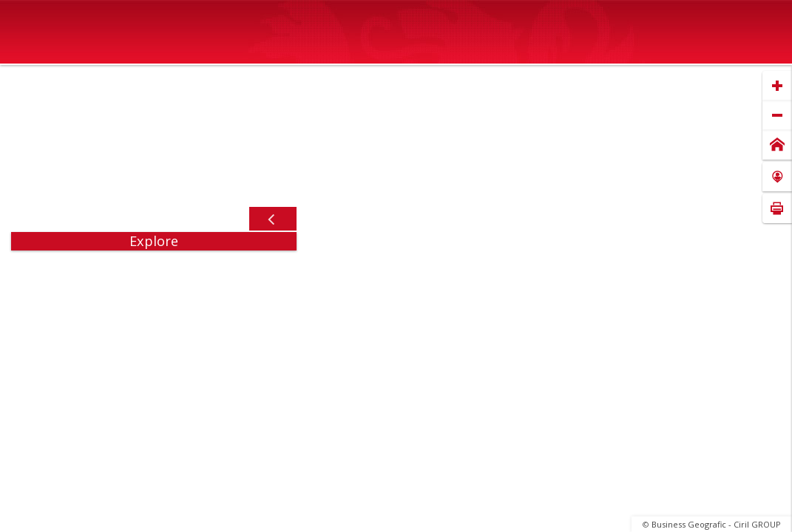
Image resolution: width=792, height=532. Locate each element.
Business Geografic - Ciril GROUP (716, 524)
